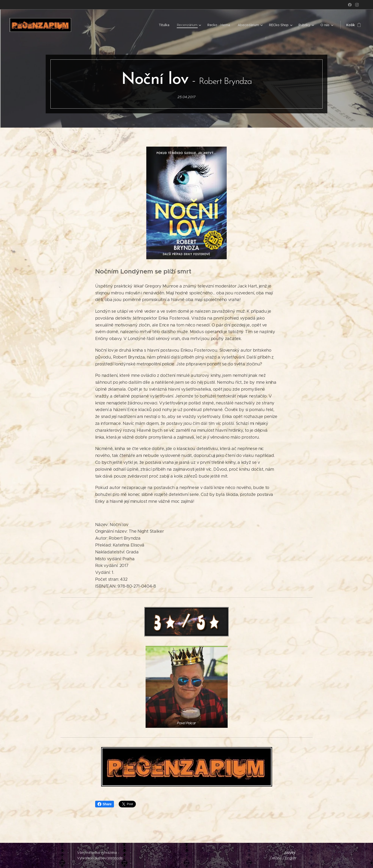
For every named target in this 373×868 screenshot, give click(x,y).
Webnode (115, 858)
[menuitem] (164, 25)
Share (105, 804)
